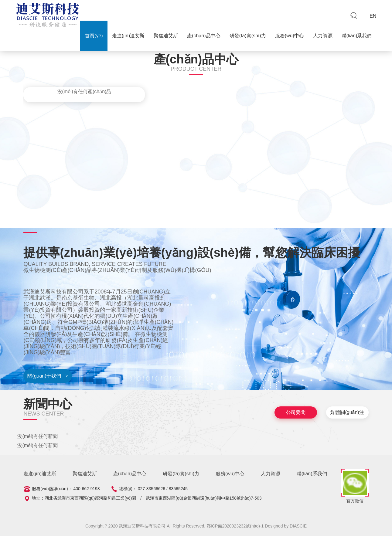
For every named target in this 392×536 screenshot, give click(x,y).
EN (373, 16)
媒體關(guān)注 (347, 412)
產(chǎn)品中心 (204, 36)
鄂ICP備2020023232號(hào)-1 (236, 526)
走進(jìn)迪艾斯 (128, 36)
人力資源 (323, 36)
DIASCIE (298, 526)
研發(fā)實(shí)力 (248, 36)
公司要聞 (296, 412)
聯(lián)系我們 (357, 36)
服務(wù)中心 (290, 36)
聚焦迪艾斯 (166, 36)
